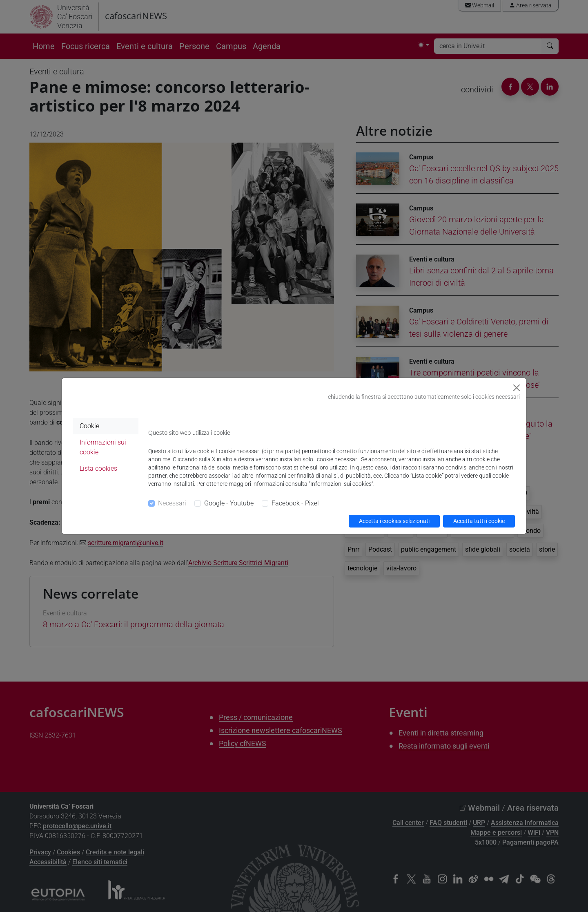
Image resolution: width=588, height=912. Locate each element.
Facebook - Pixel (295, 503)
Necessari (172, 503)
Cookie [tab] (89, 426)
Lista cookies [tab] (98, 468)
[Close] (517, 388)
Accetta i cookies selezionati (394, 521)
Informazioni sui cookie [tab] (103, 447)
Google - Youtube (229, 503)
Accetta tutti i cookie (479, 521)
